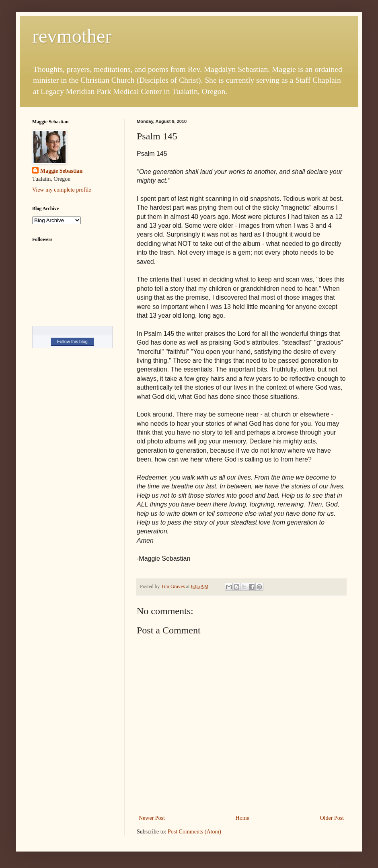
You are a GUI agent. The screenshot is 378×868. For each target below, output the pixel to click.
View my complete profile (62, 190)
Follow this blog (72, 341)
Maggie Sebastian (61, 171)
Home (242, 818)
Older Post (332, 818)
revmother (72, 36)
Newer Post (152, 818)
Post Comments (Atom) (194, 832)
